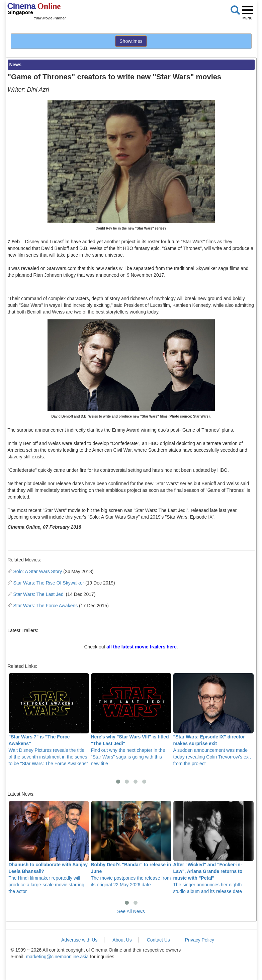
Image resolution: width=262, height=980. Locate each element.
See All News (131, 911)
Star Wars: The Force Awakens (46, 606)
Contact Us (158, 940)
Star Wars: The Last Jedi (39, 594)
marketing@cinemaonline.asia (57, 957)
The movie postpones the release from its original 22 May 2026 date (131, 844)
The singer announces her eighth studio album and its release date (213, 848)
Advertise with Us (79, 940)
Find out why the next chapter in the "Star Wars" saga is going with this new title (131, 720)
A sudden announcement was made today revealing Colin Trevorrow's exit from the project (213, 720)
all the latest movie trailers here (141, 647)
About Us (122, 940)
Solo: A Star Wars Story (38, 571)
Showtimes (131, 41)
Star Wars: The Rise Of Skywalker (49, 583)
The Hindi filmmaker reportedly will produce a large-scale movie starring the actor (49, 848)
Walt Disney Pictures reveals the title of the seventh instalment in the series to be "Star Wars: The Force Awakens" (49, 720)
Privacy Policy (200, 940)
